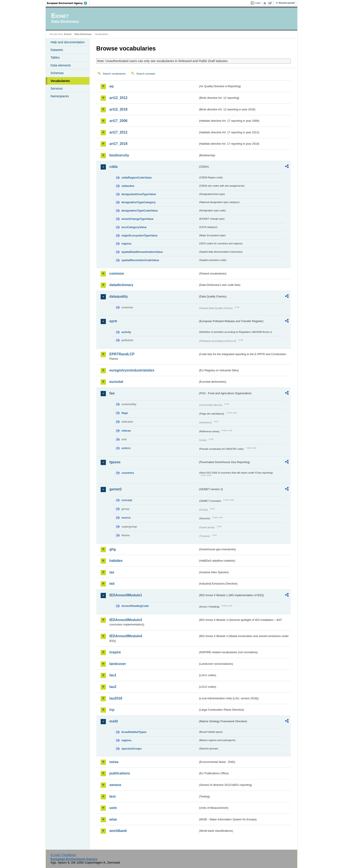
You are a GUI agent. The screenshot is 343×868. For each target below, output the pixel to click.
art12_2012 (118, 98)
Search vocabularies (114, 74)
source (126, 518)
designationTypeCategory (138, 202)
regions (126, 244)
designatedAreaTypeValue (139, 194)
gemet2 (115, 489)
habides (116, 561)
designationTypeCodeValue (140, 211)
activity (126, 332)
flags (125, 413)
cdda (113, 167)
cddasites (128, 186)
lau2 (113, 687)
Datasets (57, 50)
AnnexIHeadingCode (135, 606)
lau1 (113, 675)
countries (128, 473)
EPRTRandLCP (122, 354)
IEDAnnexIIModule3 (126, 620)
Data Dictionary (83, 34)
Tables (55, 57)
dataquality (119, 296)
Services (57, 89)
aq (111, 86)
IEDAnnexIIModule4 (126, 636)
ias (112, 572)
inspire (115, 652)
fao (112, 393)
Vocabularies (60, 81)
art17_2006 (118, 121)
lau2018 (116, 698)
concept (127, 500)
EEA (68, 3)
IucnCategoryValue (134, 227)
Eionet (68, 34)
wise (113, 819)
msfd (114, 721)
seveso (115, 785)
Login (258, 3)
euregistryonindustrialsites (132, 370)
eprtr (113, 321)
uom (113, 808)
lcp (112, 710)
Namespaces (60, 96)
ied (112, 584)
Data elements (61, 65)
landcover (118, 664)
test (112, 796)
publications (120, 773)
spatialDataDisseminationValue (142, 252)
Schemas (57, 73)
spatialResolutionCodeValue (140, 260)
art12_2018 (118, 109)
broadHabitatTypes (134, 732)
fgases (115, 462)
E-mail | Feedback (63, 855)
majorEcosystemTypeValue (139, 235)
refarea (126, 431)
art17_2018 (118, 144)
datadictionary (121, 285)
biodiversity (119, 155)
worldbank (118, 831)
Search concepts (146, 74)
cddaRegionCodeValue (137, 178)
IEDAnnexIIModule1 (126, 595)
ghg (113, 549)
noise (114, 762)
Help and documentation (68, 42)
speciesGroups (131, 749)
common (117, 273)
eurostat (116, 382)
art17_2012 (118, 132)
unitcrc (126, 448)
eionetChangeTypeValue (137, 219)
